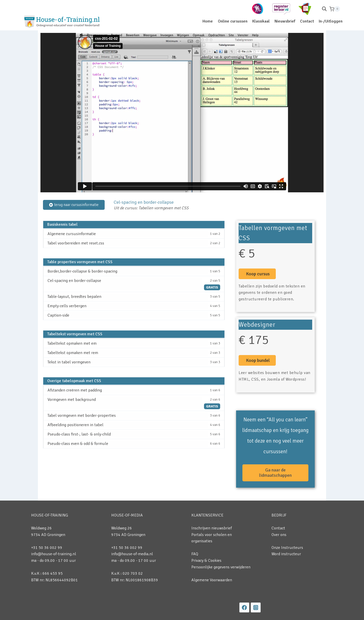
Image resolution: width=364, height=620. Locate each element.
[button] (257, 274)
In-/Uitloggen (331, 21)
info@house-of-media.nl (132, 554)
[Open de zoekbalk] (324, 9)
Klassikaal (261, 21)
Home (208, 21)
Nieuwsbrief (285, 21)
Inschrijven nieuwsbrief (212, 528)
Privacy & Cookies (206, 561)
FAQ (195, 554)
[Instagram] (256, 607)
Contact (307, 21)
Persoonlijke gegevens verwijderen (221, 567)
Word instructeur (286, 554)
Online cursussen (233, 21)
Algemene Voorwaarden (212, 580)
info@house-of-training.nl (54, 554)
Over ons (279, 535)
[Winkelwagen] (335, 9)
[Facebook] (244, 607)
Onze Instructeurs (287, 548)
